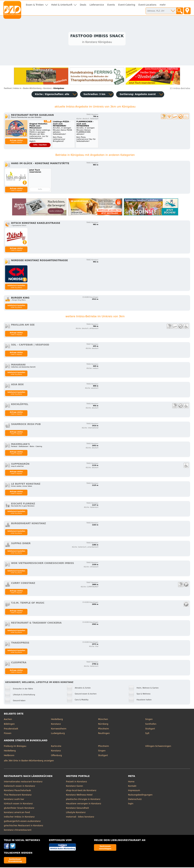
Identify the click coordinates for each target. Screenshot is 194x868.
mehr (163, 5)
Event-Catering (127, 5)
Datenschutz (135, 800)
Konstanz (56, 725)
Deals (83, 5)
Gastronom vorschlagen (105, 848)
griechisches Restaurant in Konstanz (24, 826)
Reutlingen (104, 734)
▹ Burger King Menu (18, 301)
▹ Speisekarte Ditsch (19, 226)
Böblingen (9, 725)
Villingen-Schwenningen (158, 747)
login (131, 804)
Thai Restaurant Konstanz (18, 795)
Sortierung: (138, 95)
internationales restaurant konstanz (23, 782)
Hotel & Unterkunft (62, 5)
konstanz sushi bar (14, 800)
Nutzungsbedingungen (140, 795)
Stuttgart (150, 729)
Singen (149, 720)
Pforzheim (104, 729)
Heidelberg (57, 720)
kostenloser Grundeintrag (15, 861)
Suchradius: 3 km (94, 95)
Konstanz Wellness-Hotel (79, 795)
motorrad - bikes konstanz (80, 817)
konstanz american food (17, 813)
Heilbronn (9, 756)
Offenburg (56, 756)
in (13, 89)
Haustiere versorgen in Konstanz (84, 804)
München (103, 720)
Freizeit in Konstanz (77, 782)
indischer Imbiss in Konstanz (19, 817)
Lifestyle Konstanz (76, 813)
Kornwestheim (59, 729)
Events (111, 5)
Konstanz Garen (75, 787)
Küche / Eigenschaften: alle (52, 95)
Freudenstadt (11, 729)
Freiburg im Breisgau (15, 747)
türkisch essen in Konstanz (18, 804)
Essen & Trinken (35, 5)
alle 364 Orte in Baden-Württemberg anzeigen (29, 761)
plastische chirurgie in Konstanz (83, 800)
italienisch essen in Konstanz (19, 787)
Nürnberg (103, 725)
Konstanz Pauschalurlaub (17, 791)
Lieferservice (97, 5)
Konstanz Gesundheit (77, 809)
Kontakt (132, 787)
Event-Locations (147, 5)
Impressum (134, 791)
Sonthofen (151, 725)
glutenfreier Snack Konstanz (19, 809)
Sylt (147, 734)
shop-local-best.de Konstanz (81, 791)
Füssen (8, 734)
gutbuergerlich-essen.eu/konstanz (22, 822)
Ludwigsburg (58, 734)
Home (131, 782)
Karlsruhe (56, 747)
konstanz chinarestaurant (18, 831)
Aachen (8, 720)
